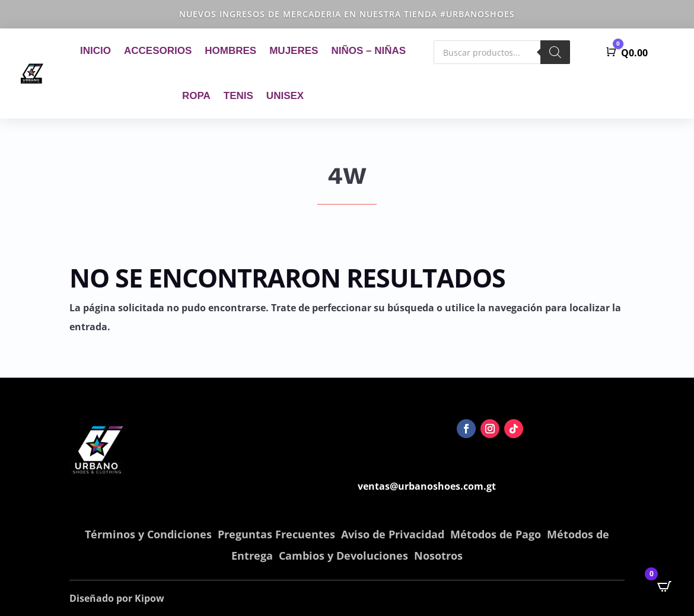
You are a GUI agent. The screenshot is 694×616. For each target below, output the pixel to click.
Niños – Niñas (368, 51)
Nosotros (438, 556)
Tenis (238, 96)
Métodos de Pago (496, 534)
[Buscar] (555, 52)
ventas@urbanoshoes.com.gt (427, 486)
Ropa (196, 96)
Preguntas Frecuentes (276, 534)
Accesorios (158, 51)
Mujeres (294, 51)
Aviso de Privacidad (393, 534)
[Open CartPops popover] (664, 586)
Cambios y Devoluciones (343, 556)
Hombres (230, 51)
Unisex (285, 96)
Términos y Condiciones (148, 534)
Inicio (95, 51)
